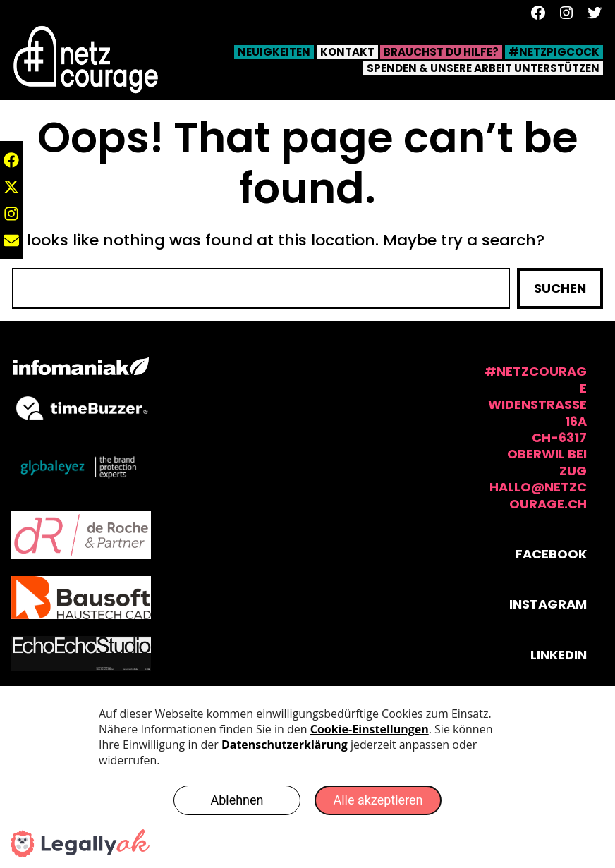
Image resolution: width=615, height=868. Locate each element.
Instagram (548, 604)
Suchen (560, 288)
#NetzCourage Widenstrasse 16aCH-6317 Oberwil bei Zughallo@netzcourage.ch (536, 437)
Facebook (551, 554)
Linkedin (559, 655)
